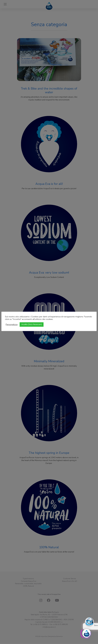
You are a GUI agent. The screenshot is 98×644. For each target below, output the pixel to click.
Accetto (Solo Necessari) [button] (32, 324)
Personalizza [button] (12, 324)
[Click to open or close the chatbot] (87, 633)
